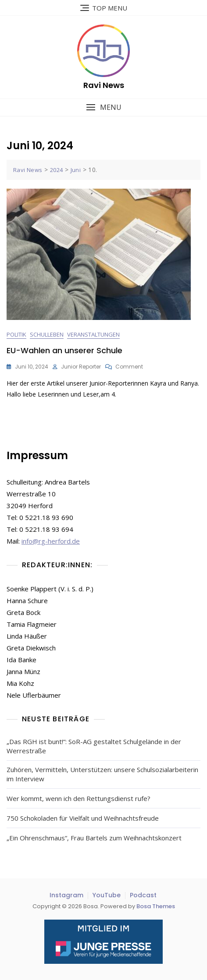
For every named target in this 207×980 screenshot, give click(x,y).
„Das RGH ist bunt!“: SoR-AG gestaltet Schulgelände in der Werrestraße (94, 746)
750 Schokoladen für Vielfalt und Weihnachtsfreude (83, 818)
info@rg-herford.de (51, 541)
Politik (16, 334)
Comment (129, 367)
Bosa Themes (156, 906)
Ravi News (104, 85)
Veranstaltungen (93, 334)
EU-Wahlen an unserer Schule (64, 350)
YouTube (107, 895)
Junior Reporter (81, 367)
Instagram (66, 895)
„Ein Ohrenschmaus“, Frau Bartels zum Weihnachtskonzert (94, 838)
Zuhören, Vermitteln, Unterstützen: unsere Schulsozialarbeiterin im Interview (102, 774)
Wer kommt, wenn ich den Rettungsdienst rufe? (79, 798)
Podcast (143, 895)
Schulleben (47, 334)
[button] (103, 107)
